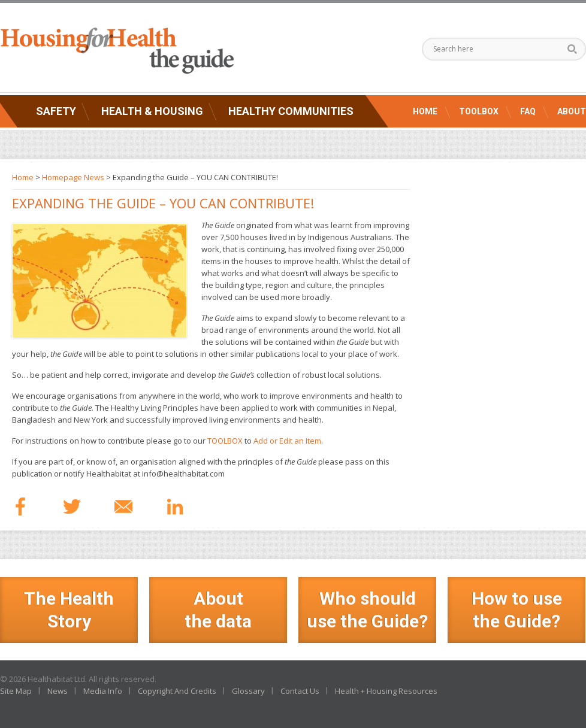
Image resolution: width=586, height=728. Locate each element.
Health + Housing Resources (386, 691)
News (58, 691)
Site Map (16, 691)
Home (425, 111)
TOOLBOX (225, 441)
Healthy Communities (291, 111)
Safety (56, 111)
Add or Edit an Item (287, 441)
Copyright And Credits (177, 691)
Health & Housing (152, 111)
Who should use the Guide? (367, 610)
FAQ (528, 111)
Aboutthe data (218, 610)
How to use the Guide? (517, 610)
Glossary (248, 691)
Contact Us (300, 691)
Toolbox (479, 111)
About (572, 111)
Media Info (103, 691)
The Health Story (69, 610)
